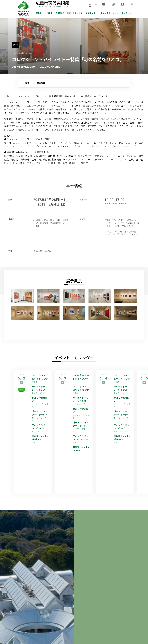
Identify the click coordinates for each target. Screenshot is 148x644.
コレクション (127, 13)
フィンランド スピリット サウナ (40, 377)
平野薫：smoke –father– (40, 438)
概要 (27, 83)
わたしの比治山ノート (40, 399)
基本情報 (60, 13)
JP (90, 4)
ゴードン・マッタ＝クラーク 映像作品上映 (40, 413)
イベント (49, 13)
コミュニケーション (109, 13)
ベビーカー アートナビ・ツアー (81, 377)
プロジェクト (92, 13)
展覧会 (39, 13)
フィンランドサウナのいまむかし (40, 427)
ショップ (75, 13)
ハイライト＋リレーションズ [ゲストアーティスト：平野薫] (40, 388)
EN (96, 4)
